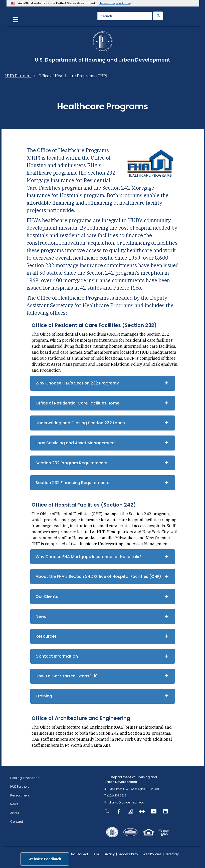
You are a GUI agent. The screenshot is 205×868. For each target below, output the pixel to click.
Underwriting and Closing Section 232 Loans (80, 423)
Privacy (109, 854)
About (15, 813)
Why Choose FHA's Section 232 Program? (77, 383)
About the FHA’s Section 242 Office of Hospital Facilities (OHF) (98, 576)
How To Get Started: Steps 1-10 (67, 676)
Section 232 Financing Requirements (72, 483)
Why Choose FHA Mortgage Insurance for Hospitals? (88, 557)
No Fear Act (80, 854)
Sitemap (172, 854)
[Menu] (16, 19)
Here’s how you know (114, 3)
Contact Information (57, 656)
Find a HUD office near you (124, 802)
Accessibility (129, 854)
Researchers (20, 795)
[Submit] (158, 16)
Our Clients (47, 596)
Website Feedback (45, 859)
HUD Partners (18, 76)
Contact (17, 822)
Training (44, 696)
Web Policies (152, 854)
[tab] (103, 383)
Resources (46, 636)
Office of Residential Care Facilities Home (77, 403)
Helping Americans (25, 778)
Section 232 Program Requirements (71, 463)
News (41, 616)
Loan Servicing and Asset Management (75, 443)
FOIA (96, 854)
